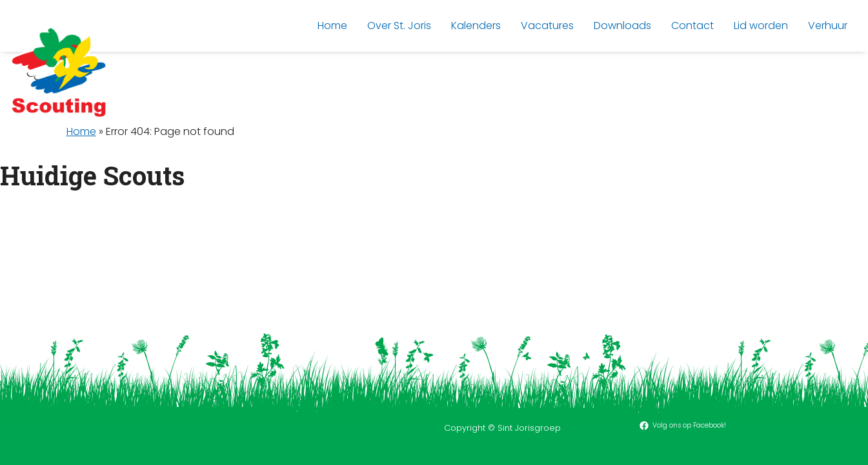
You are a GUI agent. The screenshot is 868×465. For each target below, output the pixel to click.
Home (81, 131)
